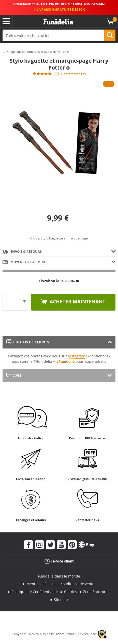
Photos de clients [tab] (28, 342)
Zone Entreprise (97, 592)
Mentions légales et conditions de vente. (61, 584)
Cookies (71, 592)
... (4, 52)
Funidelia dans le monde (59, 576)
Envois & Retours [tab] (22, 252)
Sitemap (61, 600)
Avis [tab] (14, 375)
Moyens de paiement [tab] (25, 262)
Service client (59, 561)
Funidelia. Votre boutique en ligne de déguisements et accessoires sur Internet (58, 22)
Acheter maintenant (77, 302)
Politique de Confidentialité (35, 592)
